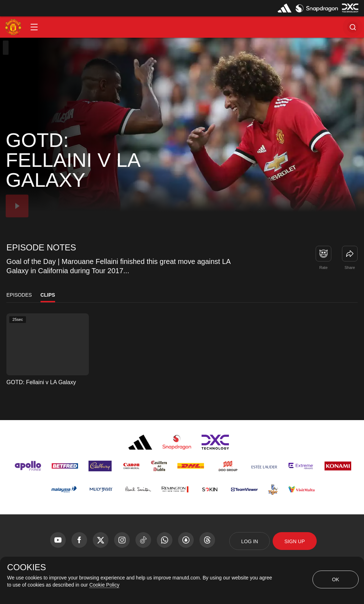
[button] (34, 27)
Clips (48, 295)
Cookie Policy (104, 585)
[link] (350, 254)
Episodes (19, 295)
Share (350, 267)
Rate (323, 267)
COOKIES (26, 567)
